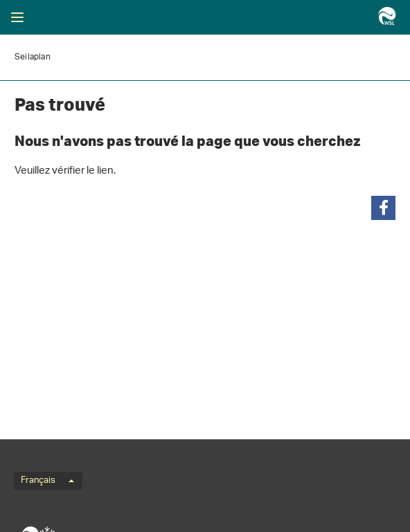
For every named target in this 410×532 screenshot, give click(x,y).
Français (47, 481)
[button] (383, 208)
